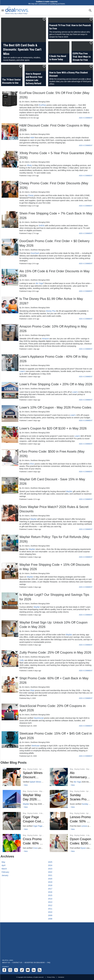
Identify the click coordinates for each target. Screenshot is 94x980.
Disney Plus (51, 311)
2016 (50, 892)
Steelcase (35, 746)
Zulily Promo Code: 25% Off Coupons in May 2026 (55, 652)
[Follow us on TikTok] (22, 970)
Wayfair (69, 491)
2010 (50, 912)
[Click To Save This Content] (44, 19)
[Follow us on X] (16, 970)
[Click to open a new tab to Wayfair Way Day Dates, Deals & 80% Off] (24, 799)
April (3, 865)
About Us (6, 963)
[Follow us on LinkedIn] (34, 970)
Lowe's (22, 371)
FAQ (49, 963)
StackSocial (39, 718)
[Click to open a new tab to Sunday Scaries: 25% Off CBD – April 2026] (71, 799)
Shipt (32, 690)
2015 (50, 895)
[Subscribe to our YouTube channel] (28, 970)
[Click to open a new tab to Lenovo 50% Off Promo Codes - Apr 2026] (71, 821)
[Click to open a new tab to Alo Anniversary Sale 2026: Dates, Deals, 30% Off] (71, 777)
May (3, 862)
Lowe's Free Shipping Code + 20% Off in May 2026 (56, 384)
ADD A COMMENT (86, 118)
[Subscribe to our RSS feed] (40, 970)
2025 (50, 862)
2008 (50, 919)
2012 (50, 905)
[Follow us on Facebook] (4, 970)
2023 (50, 869)
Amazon (45, 339)
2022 (50, 872)
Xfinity (29, 165)
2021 (50, 875)
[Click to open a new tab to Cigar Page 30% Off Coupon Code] (24, 821)
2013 (50, 902)
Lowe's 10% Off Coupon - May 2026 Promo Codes (55, 407)
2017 (50, 889)
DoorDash (35, 253)
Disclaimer (61, 977)
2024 (50, 865)
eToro (32, 464)
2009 (50, 915)
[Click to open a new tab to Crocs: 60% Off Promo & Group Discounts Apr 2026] (24, 843)
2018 (50, 885)
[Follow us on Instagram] (10, 970)
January (5, 875)
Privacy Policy (51, 977)
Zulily (22, 660)
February (5, 872)
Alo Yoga (39, 283)
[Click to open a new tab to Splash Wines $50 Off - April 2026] (24, 777)
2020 (50, 879)
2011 (50, 909)
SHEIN (42, 226)
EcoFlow (43, 105)
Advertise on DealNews (35, 963)
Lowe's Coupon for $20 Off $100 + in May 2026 (53, 428)
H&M (32, 138)
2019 (50, 882)
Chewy (31, 195)
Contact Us (17, 963)
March (4, 869)
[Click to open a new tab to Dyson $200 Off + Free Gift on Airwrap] (71, 843)
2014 (50, 899)
